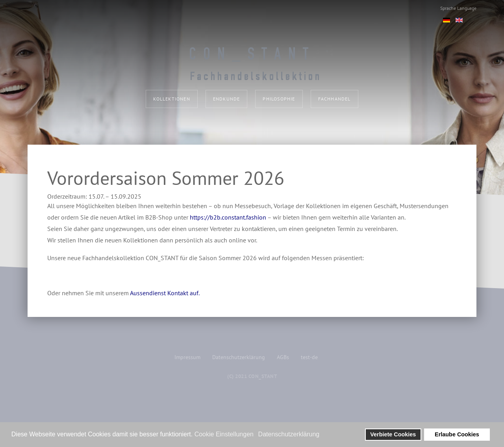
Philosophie (279, 99)
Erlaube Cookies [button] (457, 434)
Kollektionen (171, 99)
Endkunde (227, 99)
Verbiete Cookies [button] (393, 434)
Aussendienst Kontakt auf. (165, 293)
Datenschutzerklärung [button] (289, 434)
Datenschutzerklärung (239, 357)
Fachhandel (334, 99)
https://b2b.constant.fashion (228, 217)
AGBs (283, 357)
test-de (309, 357)
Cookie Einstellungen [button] (224, 434)
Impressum (187, 357)
